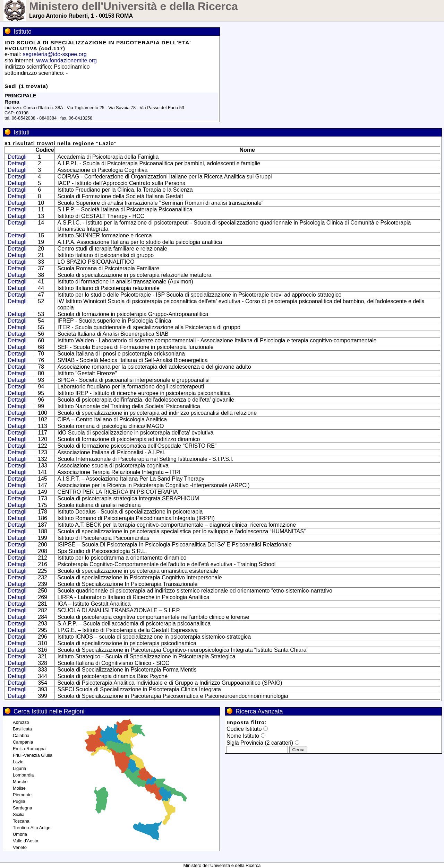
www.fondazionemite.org (67, 60)
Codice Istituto (244, 729)
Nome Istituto (243, 736)
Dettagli (17, 157)
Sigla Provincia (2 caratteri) (260, 743)
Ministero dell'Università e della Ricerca (134, 6)
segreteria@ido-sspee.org (54, 54)
